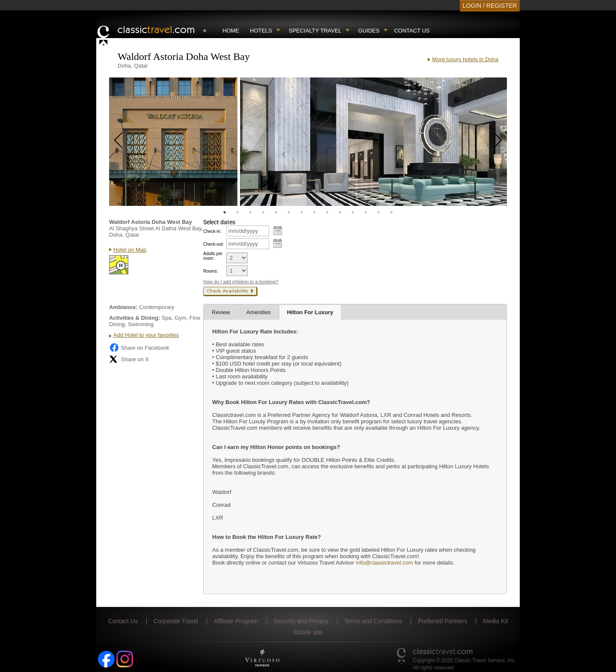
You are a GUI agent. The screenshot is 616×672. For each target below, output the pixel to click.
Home (231, 31)
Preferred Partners (443, 621)
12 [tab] (366, 212)
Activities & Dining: (135, 318)
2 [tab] (237, 212)
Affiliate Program (236, 621)
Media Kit (495, 621)
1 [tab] (225, 212)
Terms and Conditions (373, 621)
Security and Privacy (301, 621)
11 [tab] (353, 212)
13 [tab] (379, 212)
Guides (369, 31)
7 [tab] (302, 212)
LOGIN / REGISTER (490, 6)
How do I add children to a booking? (241, 282)
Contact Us (412, 31)
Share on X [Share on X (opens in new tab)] (129, 359)
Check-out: (213, 244)
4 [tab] (263, 212)
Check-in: (212, 231)
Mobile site (308, 632)
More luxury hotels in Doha (465, 59)
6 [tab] (289, 212)
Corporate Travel (176, 621)
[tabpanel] (173, 142)
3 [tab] (250, 212)
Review (221, 312)
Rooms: (210, 271)
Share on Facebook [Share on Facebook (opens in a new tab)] (139, 348)
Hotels (261, 31)
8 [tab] (314, 212)
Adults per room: (213, 256)
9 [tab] (327, 212)
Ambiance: (123, 307)
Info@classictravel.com (385, 563)
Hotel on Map (130, 250)
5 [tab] (276, 212)
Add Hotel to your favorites (146, 335)
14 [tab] (391, 212)
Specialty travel (315, 31)
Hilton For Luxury (310, 312)
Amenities (259, 312)
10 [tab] (340, 212)
